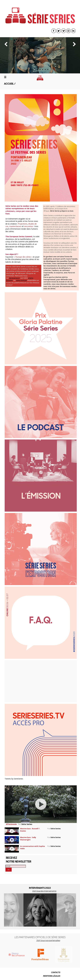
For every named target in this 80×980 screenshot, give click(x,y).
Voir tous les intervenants (44, 891)
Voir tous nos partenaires (48, 940)
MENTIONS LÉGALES (52, 976)
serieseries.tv (14, 278)
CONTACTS (56, 972)
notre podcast (21, 280)
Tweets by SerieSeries (14, 779)
